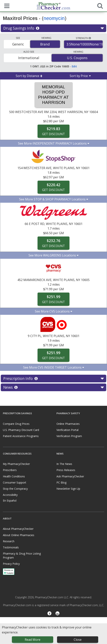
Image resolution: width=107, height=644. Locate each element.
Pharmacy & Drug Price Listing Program (22, 556)
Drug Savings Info (53, 28)
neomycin (54, 18)
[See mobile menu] (6, 6)
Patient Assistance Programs (21, 436)
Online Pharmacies (68, 424)
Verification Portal (67, 430)
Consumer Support (15, 482)
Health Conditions (14, 476)
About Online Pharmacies (19, 535)
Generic (18, 44)
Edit (74, 66)
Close (78, 640)
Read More (33, 640)
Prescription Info (53, 379)
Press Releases (66, 470)
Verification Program (69, 436)
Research (9, 541)
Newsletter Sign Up (68, 489)
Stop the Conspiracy (15, 489)
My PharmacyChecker (16, 464)
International (29, 58)
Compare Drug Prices (16, 424)
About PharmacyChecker (18, 529)
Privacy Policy (11, 564)
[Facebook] (49, 614)
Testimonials (11, 547)
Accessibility (10, 495)
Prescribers (10, 470)
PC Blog (61, 482)
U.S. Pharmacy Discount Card (21, 430)
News (53, 387)
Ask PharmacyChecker (70, 476)
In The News (64, 464)
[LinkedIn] (58, 614)
